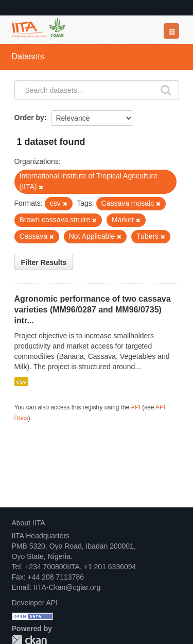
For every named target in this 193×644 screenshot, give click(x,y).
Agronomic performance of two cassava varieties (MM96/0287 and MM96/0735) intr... (93, 310)
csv (22, 382)
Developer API (35, 603)
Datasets (28, 56)
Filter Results (44, 262)
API (136, 407)
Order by (29, 118)
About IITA (29, 523)
